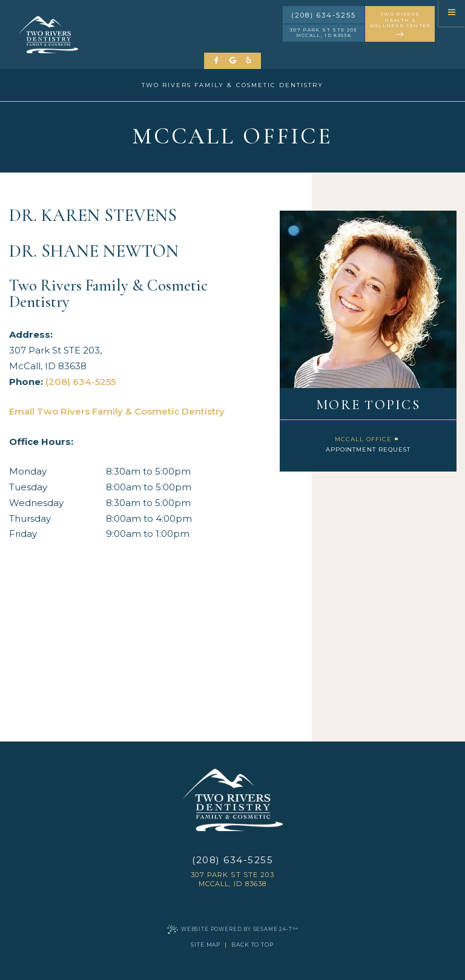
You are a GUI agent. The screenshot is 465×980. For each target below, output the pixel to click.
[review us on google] (233, 61)
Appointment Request (368, 449)
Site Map (206, 945)
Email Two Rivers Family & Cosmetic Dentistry (117, 411)
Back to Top (252, 945)
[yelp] (249, 61)
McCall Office (363, 439)
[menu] (452, 13)
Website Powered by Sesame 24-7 (232, 929)
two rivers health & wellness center (400, 25)
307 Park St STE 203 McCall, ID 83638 (324, 33)
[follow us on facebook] (217, 61)
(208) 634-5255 (324, 15)
